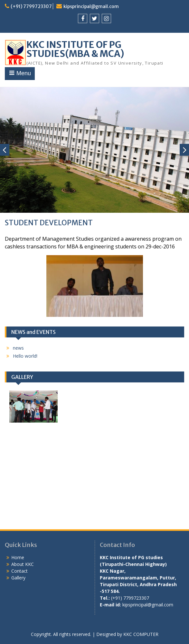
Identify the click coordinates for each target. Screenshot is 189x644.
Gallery (18, 578)
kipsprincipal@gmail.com (91, 6)
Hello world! (25, 356)
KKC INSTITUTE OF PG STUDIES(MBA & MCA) (75, 49)
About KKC (23, 564)
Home (18, 557)
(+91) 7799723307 (31, 6)
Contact (19, 571)
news (18, 348)
